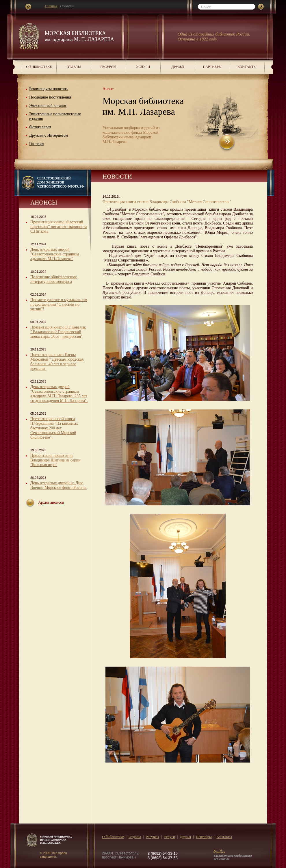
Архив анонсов (51, 502)
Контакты (247, 67)
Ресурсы (108, 67)
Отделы (74, 67)
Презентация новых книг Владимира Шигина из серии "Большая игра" (55, 460)
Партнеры (212, 67)
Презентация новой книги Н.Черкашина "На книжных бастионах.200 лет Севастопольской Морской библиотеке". (54, 428)
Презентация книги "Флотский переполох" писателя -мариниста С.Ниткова (58, 227)
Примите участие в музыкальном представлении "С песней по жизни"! (59, 304)
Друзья (178, 67)
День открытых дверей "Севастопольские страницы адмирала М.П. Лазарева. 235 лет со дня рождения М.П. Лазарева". (59, 394)
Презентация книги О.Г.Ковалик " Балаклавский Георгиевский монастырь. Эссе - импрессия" (58, 332)
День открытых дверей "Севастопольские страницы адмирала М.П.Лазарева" (55, 254)
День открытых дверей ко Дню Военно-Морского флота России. (58, 485)
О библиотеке (39, 67)
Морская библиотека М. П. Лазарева (79, 36)
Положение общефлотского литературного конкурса (54, 279)
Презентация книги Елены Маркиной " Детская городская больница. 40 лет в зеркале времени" (57, 362)
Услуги (143, 67)
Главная (51, 6)
